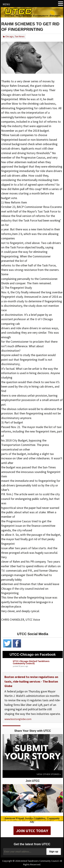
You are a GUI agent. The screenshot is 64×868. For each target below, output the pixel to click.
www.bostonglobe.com (18, 719)
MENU (6, 4)
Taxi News (20, 36)
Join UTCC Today (32, 831)
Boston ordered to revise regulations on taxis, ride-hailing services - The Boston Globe (31, 681)
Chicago (9, 36)
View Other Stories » (49, 774)
